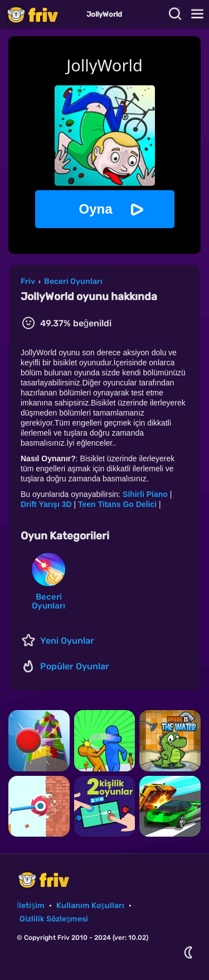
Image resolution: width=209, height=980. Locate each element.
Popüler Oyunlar (75, 666)
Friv (42, 14)
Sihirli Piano (145, 494)
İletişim (31, 906)
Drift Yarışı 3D (46, 504)
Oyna (95, 209)
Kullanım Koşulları (90, 906)
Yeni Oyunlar (67, 641)
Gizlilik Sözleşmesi (54, 919)
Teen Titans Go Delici (117, 504)
